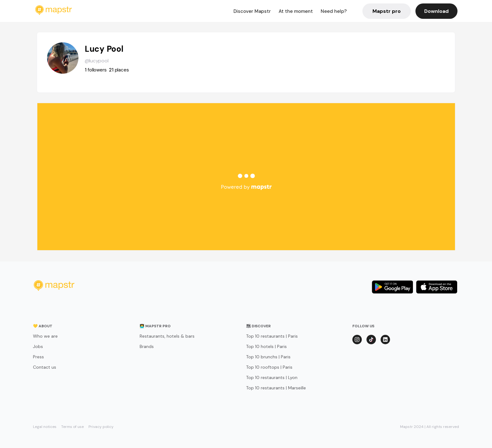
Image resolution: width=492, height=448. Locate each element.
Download (436, 11)
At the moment (296, 11)
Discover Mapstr (252, 11)
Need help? (334, 11)
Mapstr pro (387, 11)
